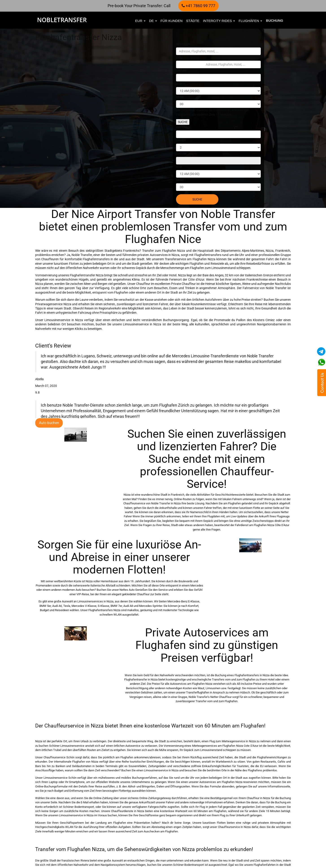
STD (179, 84)
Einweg (197, 37)
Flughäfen (250, 21)
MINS (180, 97)
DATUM (181, 70)
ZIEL (179, 57)
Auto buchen (49, 423)
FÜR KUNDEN (172, 21)
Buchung (275, 20)
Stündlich (240, 37)
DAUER (181, 140)
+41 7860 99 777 (198, 6)
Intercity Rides (219, 21)
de (153, 21)
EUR (140, 21)
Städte (193, 21)
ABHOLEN (183, 44)
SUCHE (183, 122)
